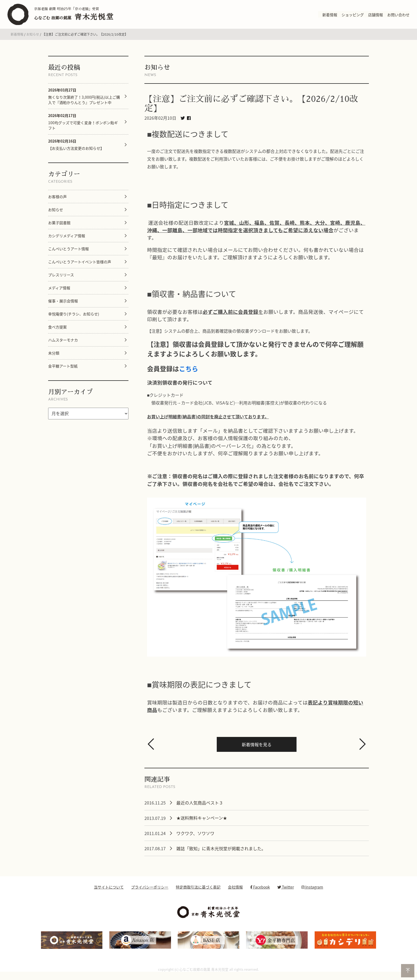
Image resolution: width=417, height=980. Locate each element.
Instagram (312, 892)
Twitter (286, 892)
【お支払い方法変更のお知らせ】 (76, 149)
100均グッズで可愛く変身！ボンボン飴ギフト (83, 126)
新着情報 (17, 39)
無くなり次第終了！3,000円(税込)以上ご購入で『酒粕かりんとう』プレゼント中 (84, 101)
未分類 (54, 357)
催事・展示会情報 (63, 305)
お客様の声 (57, 201)
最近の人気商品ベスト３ (200, 807)
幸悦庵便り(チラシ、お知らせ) (74, 318)
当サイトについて (109, 892)
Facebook (260, 892)
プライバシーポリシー (150, 892)
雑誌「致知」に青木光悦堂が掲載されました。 (221, 853)
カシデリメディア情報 (67, 240)
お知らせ (33, 39)
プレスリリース (61, 279)
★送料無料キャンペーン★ (202, 823)
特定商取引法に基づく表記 (198, 892)
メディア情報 (59, 292)
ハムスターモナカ (63, 344)
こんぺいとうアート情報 (68, 253)
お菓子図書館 (59, 227)
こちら (189, 373)
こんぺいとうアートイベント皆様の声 (80, 266)
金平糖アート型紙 (63, 370)
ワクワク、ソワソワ (195, 838)
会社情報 (235, 892)
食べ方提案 (57, 331)
